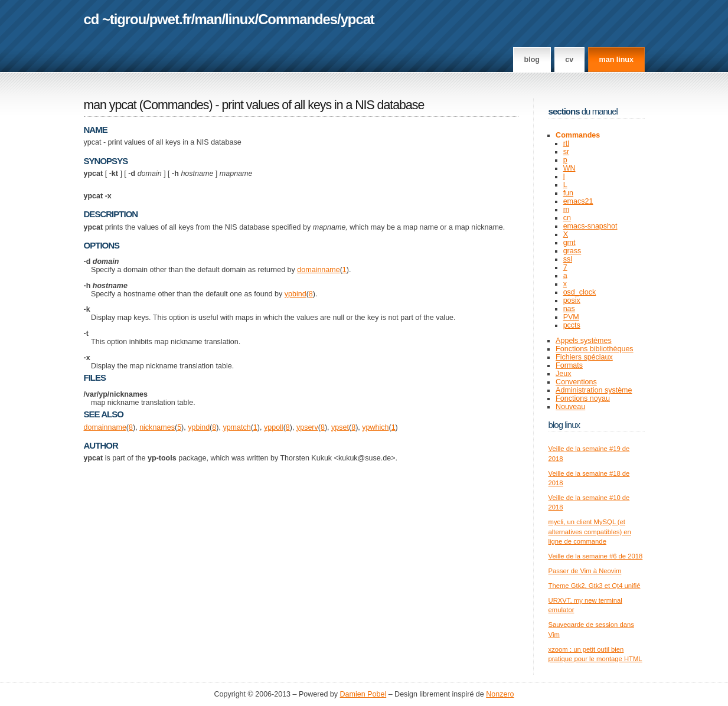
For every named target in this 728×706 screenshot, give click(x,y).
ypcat (358, 19)
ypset (340, 427)
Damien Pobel (363, 694)
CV (569, 60)
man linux (616, 60)
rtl (566, 143)
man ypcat (110, 105)
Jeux (563, 374)
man (208, 19)
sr (566, 152)
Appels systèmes (584, 341)
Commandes (298, 19)
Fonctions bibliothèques (595, 349)
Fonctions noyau (583, 398)
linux (240, 19)
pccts (572, 325)
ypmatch (236, 427)
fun (568, 193)
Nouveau (570, 407)
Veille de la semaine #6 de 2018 (596, 556)
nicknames (157, 427)
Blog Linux (564, 425)
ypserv (307, 427)
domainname (318, 270)
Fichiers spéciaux (584, 357)
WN (569, 168)
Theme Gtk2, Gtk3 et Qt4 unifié (595, 586)
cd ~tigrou (115, 19)
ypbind (296, 294)
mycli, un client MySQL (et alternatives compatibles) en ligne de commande (590, 532)
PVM (571, 317)
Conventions (576, 382)
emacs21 (578, 201)
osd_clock (580, 292)
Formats (569, 365)
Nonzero (500, 694)
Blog (532, 60)
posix (572, 300)
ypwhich (375, 427)
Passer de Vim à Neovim (585, 571)
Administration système (594, 390)
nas (569, 309)
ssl (568, 259)
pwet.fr (170, 19)
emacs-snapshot (590, 226)
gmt (569, 243)
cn (567, 218)
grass (572, 251)
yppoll (274, 427)
